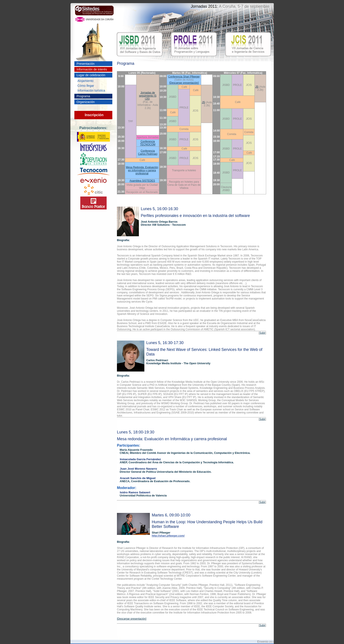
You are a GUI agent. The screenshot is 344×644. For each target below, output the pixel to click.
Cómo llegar (86, 86)
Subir (262, 333)
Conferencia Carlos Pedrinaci (148, 152)
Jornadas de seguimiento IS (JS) (148, 96)
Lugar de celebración (91, 75)
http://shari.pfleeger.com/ (168, 536)
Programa (83, 96)
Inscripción (94, 115)
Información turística (91, 90)
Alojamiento (85, 81)
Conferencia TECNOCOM (148, 143)
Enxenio (263, 642)
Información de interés (92, 69)
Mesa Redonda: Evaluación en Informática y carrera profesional (142, 170)
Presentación (86, 64)
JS (257, 87)
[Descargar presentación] (184, 83)
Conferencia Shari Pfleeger (184, 77)
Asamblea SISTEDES (142, 181)
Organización (86, 102)
